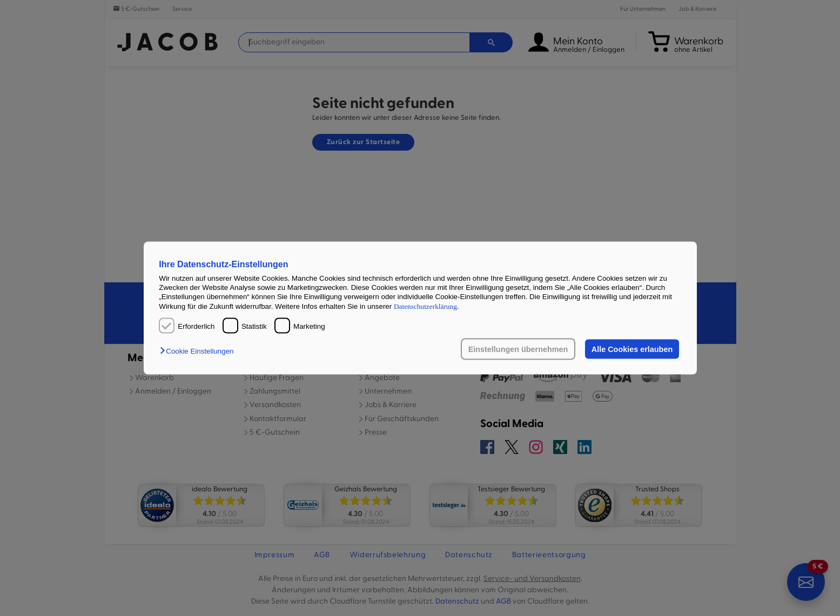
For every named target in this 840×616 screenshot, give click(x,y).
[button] (199, 351)
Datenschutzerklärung (425, 306)
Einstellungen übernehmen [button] (518, 349)
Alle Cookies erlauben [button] (632, 349)
